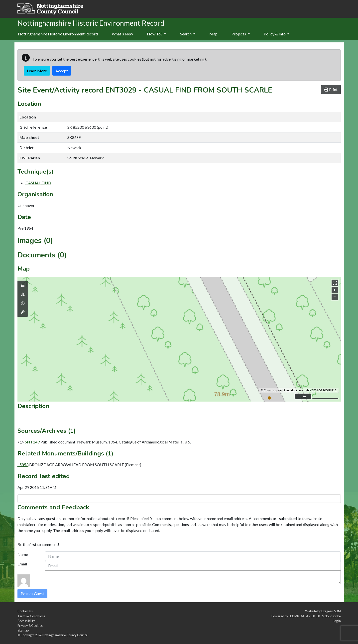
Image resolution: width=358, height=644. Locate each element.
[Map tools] (23, 312)
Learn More (37, 71)
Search (188, 34)
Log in (337, 621)
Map (213, 34)
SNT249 (32, 442)
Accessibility (26, 621)
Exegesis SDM (331, 611)
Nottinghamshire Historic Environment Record (58, 34)
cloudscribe (333, 616)
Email (22, 564)
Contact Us (25, 611)
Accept (62, 71)
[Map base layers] (23, 294)
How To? (157, 34)
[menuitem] (122, 34)
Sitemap (23, 630)
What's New (122, 34)
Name (23, 554)
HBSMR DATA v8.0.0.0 (305, 616)
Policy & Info (277, 34)
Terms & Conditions (31, 616)
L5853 (23, 465)
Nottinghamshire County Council (65, 635)
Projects (241, 34)
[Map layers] (23, 285)
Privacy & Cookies (30, 626)
